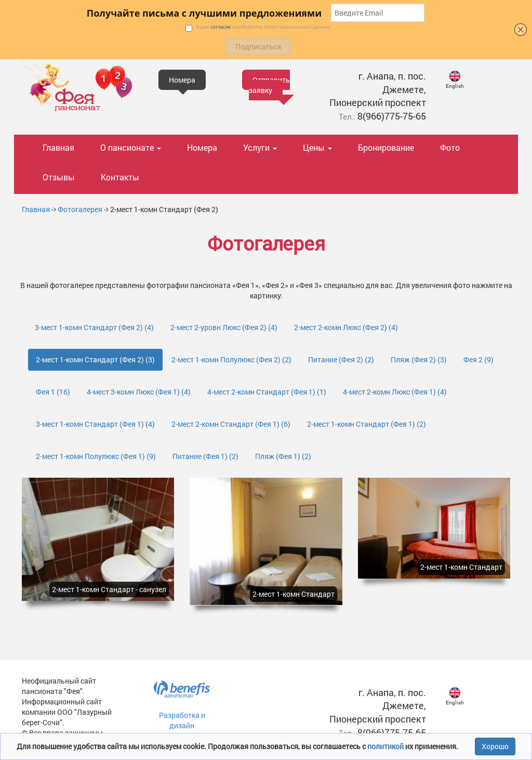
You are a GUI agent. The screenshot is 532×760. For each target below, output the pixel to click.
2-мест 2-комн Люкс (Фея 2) (346, 327)
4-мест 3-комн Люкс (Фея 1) (139, 392)
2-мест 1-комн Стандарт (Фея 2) (95, 359)
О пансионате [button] (131, 147)
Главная (58, 147)
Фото (450, 147)
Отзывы (59, 177)
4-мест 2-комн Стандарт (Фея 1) (267, 392)
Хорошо (495, 746)
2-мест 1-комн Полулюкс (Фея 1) (96, 456)
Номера (202, 147)
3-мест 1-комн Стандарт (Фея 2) (94, 327)
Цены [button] (317, 147)
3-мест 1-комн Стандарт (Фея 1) (95, 424)
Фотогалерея (80, 209)
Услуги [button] (260, 147)
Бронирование (386, 147)
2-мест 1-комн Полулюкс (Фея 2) (231, 359)
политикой (386, 746)
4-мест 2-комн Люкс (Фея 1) (395, 392)
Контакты (120, 177)
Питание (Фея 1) (205, 456)
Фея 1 (53, 392)
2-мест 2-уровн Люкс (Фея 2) (224, 327)
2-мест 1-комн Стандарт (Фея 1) (367, 424)
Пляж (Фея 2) (419, 359)
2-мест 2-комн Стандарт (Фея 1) (231, 424)
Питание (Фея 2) (341, 359)
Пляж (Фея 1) (283, 456)
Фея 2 (478, 359)
